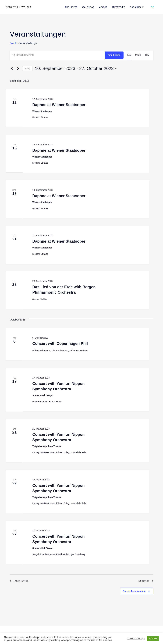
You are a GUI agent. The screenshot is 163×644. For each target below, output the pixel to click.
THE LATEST (71, 7)
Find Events (114, 55)
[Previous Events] (12, 69)
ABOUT (103, 7)
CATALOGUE (137, 7)
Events (13, 43)
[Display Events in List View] (129, 55)
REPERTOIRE (118, 7)
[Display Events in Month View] (138, 55)
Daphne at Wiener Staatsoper (59, 105)
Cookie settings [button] (136, 639)
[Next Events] (18, 69)
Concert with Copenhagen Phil (60, 343)
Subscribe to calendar (135, 592)
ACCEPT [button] (153, 639)
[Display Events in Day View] (147, 55)
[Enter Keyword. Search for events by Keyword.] (57, 55)
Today (27, 69)
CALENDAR (88, 7)
